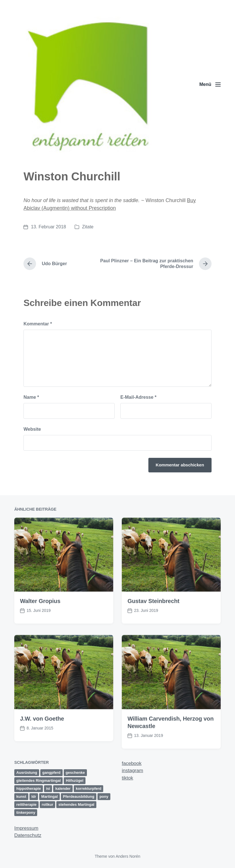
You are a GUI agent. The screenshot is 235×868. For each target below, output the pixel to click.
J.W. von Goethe (42, 743)
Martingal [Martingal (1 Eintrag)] (49, 796)
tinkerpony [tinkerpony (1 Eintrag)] (26, 812)
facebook (132, 763)
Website (32, 429)
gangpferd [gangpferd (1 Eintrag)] (51, 773)
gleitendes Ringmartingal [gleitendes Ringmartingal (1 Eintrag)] (38, 781)
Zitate (88, 227)
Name (31, 397)
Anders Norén (128, 856)
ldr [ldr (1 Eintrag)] (34, 796)
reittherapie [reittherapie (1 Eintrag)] (26, 804)
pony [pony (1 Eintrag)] (104, 796)
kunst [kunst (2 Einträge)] (21, 796)
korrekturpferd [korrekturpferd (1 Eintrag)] (89, 789)
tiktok (128, 778)
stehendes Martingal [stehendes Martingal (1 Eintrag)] (76, 804)
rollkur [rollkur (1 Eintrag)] (47, 804)
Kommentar (38, 324)
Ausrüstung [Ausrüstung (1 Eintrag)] (27, 773)
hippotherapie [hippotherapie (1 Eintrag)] (29, 789)
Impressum (26, 828)
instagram (133, 771)
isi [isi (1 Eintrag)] (48, 789)
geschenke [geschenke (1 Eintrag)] (75, 773)
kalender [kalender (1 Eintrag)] (63, 789)
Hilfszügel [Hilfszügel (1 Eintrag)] (74, 781)
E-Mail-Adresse (138, 397)
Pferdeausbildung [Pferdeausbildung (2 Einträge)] (79, 796)
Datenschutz (28, 835)
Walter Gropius (40, 625)
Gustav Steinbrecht (154, 625)
